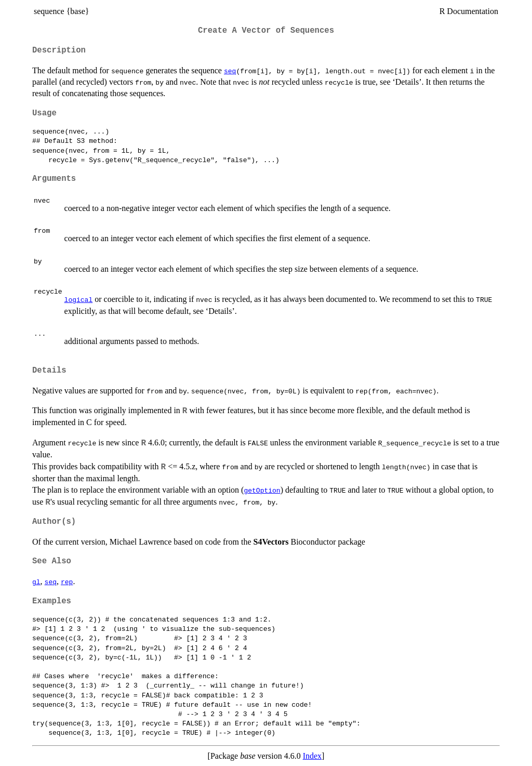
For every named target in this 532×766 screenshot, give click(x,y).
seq (230, 71)
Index (312, 756)
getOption (262, 490)
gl (36, 582)
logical (79, 299)
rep (67, 582)
